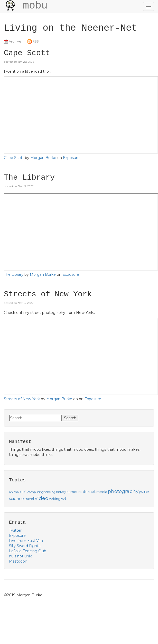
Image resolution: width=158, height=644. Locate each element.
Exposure (71, 158)
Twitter (15, 530)
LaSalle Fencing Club (28, 551)
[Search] (35, 418)
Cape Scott (14, 158)
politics (144, 492)
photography (123, 491)
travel (29, 499)
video (41, 498)
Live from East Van (26, 541)
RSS (33, 41)
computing (36, 492)
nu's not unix (20, 556)
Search (70, 418)
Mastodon (18, 561)
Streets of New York (22, 399)
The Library (14, 274)
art (24, 492)
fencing (50, 492)
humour (73, 492)
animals (15, 492)
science (16, 499)
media (102, 492)
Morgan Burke (43, 158)
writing (55, 499)
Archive (13, 41)
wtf (64, 499)
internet (88, 492)
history (61, 492)
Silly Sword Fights (25, 546)
